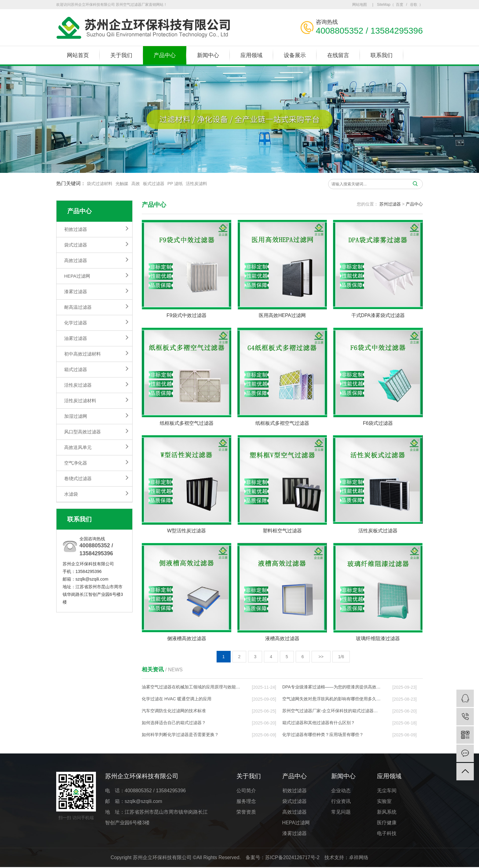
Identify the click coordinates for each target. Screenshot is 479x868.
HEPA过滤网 (77, 276)
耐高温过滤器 (78, 307)
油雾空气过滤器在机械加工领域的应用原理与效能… (191, 687)
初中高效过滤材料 (82, 354)
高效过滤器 (76, 260)
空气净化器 (76, 463)
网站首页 (78, 55)
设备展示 (295, 55)
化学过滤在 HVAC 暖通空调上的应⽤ (177, 699)
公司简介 (246, 791)
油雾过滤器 (76, 338)
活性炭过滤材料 (80, 401)
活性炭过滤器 (78, 385)
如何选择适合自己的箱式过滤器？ (174, 723)
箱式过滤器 (76, 369)
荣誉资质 (246, 813)
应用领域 (251, 55)
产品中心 (165, 55)
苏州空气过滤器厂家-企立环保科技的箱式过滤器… (330, 711)
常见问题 (341, 813)
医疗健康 (387, 823)
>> (321, 658)
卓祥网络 (359, 858)
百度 (400, 5)
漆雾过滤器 (76, 292)
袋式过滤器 (76, 245)
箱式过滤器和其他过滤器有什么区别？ (319, 723)
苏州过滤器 (390, 204)
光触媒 (122, 184)
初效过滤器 (76, 229)
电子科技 (387, 834)
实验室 (384, 802)
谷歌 (414, 5)
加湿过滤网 (76, 416)
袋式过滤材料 (100, 184)
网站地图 (360, 5)
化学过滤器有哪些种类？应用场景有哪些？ (323, 735)
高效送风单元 (78, 447)
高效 (136, 184)
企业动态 (341, 791)
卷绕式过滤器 (78, 478)
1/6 (341, 658)
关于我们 (121, 55)
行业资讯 (341, 802)
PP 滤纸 (175, 184)
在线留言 (338, 55)
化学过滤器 (76, 323)
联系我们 (382, 55)
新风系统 (387, 813)
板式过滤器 (154, 184)
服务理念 (246, 802)
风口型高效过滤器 (82, 432)
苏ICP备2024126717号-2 (292, 858)
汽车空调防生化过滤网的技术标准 (174, 711)
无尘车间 (387, 791)
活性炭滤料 (196, 184)
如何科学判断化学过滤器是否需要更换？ (180, 735)
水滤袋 (71, 494)
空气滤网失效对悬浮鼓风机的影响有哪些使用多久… (331, 699)
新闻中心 (208, 55)
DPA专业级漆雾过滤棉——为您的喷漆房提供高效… (331, 687)
